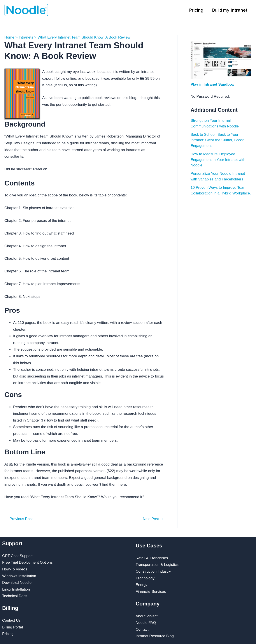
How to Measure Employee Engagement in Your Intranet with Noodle (218, 160)
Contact (142, 629)
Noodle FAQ (146, 623)
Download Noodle (17, 583)
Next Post (153, 519)
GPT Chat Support (18, 556)
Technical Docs (15, 596)
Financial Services (151, 592)
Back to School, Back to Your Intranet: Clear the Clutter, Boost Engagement (217, 140)
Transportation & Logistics (157, 565)
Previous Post (19, 519)
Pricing (196, 10)
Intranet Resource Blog (155, 636)
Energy (142, 585)
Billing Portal (13, 627)
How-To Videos (15, 569)
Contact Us (11, 620)
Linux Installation (16, 589)
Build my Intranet (230, 10)
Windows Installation (19, 576)
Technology (145, 578)
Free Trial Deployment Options (27, 562)
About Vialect (147, 616)
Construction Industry (153, 571)
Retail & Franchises (152, 558)
